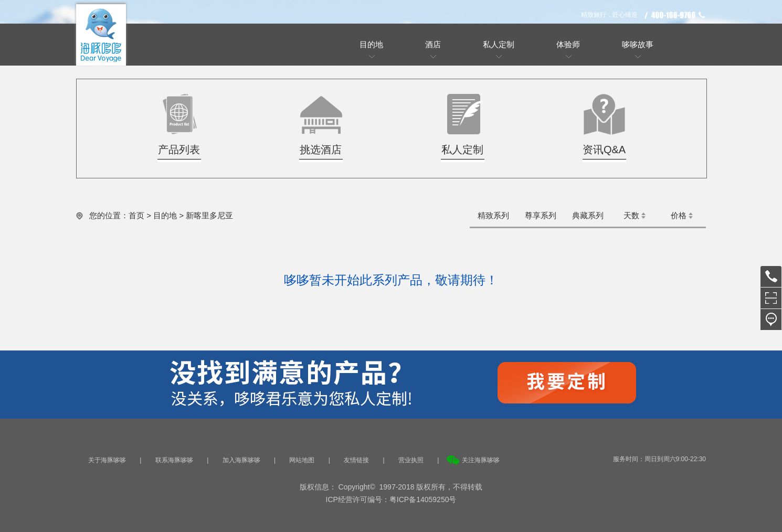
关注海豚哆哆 (481, 460)
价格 (679, 215)
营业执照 (411, 460)
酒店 (433, 44)
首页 (136, 215)
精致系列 (493, 215)
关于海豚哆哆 (107, 460)
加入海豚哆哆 (241, 460)
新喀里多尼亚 (209, 215)
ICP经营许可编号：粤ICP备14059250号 (391, 499)
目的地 (371, 44)
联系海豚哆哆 (174, 460)
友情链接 (356, 460)
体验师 (568, 44)
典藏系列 (588, 215)
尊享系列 (541, 215)
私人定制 (499, 44)
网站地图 (302, 460)
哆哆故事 (638, 44)
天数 (631, 215)
